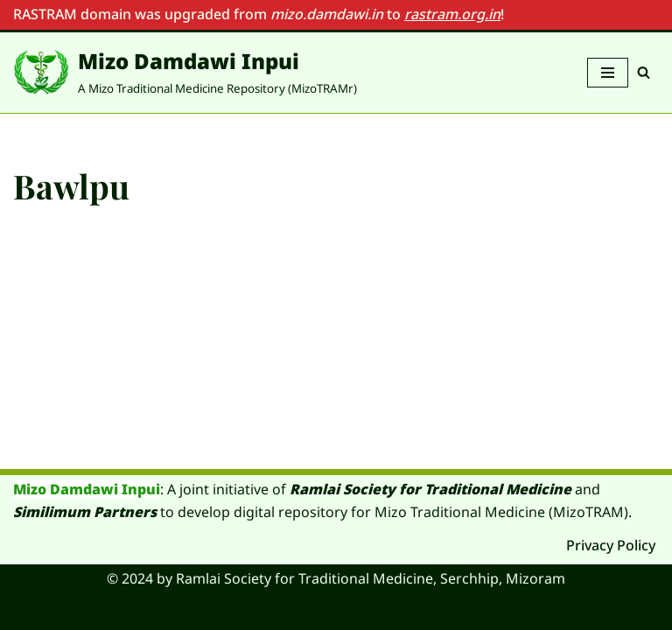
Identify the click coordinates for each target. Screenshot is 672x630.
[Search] (644, 72)
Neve (30, 611)
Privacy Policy (611, 545)
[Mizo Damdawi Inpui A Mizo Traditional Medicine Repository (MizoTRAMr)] (185, 73)
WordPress (180, 611)
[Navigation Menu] (608, 73)
